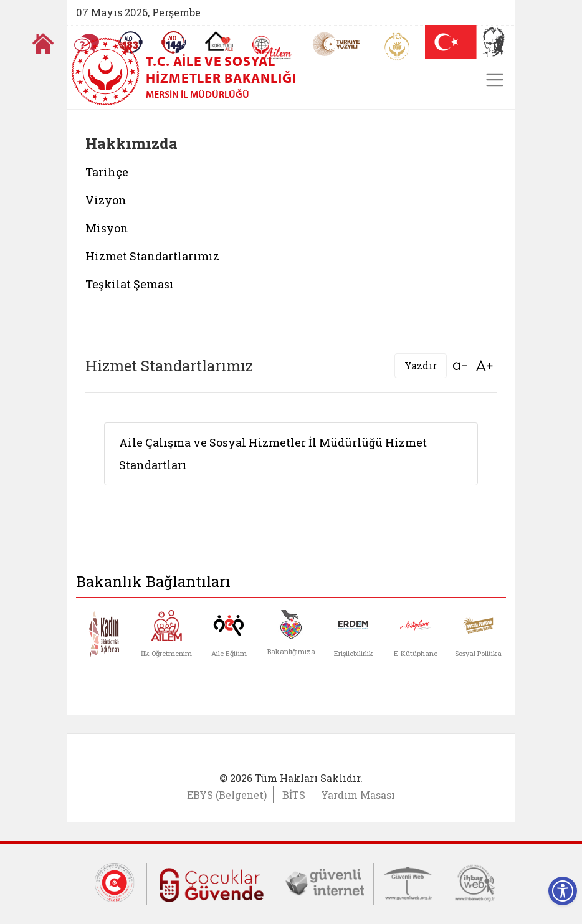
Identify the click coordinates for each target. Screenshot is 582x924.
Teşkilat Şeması (130, 284)
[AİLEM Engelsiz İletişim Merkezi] (272, 48)
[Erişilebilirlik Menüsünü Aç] (563, 891)
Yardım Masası (358, 795)
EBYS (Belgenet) (227, 795)
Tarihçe (107, 172)
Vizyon (106, 200)
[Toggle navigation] (495, 80)
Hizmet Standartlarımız (152, 256)
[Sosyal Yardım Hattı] (174, 42)
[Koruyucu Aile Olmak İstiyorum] (219, 41)
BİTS (294, 795)
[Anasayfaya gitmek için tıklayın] (43, 44)
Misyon (107, 228)
